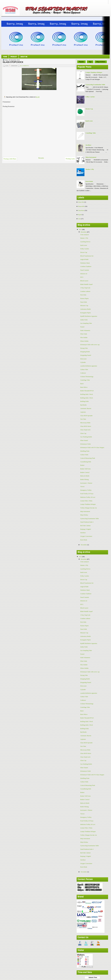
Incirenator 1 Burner (86, 483)
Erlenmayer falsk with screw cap (90, 345)
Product (14, 57)
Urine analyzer (85, 235)
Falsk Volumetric (85, 330)
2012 (81, 229)
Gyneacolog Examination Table (95, 85)
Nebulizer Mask (85, 263)
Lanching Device (85, 242)
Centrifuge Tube (91, 133)
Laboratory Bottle (86, 309)
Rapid (80, 215)
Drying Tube (84, 348)
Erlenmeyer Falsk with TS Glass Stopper (92, 447)
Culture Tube (84, 369)
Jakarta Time (92, 977)
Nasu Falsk (84, 302)
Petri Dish (83, 295)
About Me (24, 57)
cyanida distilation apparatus (89, 366)
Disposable (81, 206)
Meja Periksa (84, 515)
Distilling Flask (85, 451)
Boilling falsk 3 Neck (87, 394)
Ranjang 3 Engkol (86, 529)
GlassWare (81, 210)
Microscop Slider (85, 423)
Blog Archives (101, 62)
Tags (90, 62)
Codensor (83, 373)
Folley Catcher (90, 97)
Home (5, 57)
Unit (79, 219)
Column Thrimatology (87, 377)
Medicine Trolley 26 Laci (88, 497)
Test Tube (83, 419)
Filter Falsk (84, 334)
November (84, 545)
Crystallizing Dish (86, 462)
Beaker (82, 465)
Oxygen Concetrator (86, 536)
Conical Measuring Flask (88, 458)
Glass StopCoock (85, 430)
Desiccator (83, 359)
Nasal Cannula (85, 270)
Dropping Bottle (85, 352)
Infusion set (84, 274)
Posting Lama (70, 159)
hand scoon (89, 121)
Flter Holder (84, 337)
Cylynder (83, 362)
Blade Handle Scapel (86, 284)
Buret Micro (84, 387)
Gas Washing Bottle (86, 437)
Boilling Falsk (84, 401)
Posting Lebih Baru (10, 159)
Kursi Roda (89, 181)
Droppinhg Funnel (86, 355)
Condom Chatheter (86, 266)
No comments (24, 66)
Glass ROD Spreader (86, 416)
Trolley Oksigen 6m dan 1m (89, 508)
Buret (82, 384)
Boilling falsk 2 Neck (87, 398)
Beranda (41, 158)
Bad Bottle (83, 405)
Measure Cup (84, 306)
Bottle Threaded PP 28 (87, 391)
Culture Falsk (84, 455)
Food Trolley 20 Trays (87, 494)
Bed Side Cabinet (85, 526)
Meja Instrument (91, 157)
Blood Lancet (84, 281)
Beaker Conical (85, 472)
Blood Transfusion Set (87, 256)
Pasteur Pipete (84, 298)
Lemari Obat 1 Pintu (86, 501)
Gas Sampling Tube (86, 323)
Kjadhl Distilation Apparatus (89, 316)
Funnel (82, 327)
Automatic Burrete (86, 408)
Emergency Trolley (86, 490)
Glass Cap (83, 433)
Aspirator (83, 412)
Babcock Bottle (85, 476)
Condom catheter (85, 291)
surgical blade (84, 259)
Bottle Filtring (84, 479)
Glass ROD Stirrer (86, 426)
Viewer (82, 487)
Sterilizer (88, 145)
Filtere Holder (84, 341)
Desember (84, 232)
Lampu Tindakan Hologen (94, 72)
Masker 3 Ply (90, 169)
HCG (82, 277)
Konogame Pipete (86, 313)
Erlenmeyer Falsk (86, 444)
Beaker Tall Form (85, 469)
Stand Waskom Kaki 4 (87, 522)
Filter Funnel (84, 440)
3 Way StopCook (85, 288)
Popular (81, 62)
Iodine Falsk (84, 320)
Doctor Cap (89, 109)
